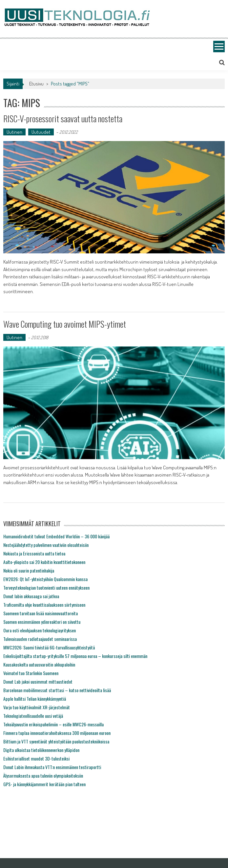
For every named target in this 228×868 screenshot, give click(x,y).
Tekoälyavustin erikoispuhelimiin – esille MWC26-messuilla (53, 724)
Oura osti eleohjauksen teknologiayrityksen (40, 630)
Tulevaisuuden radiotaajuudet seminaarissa (40, 639)
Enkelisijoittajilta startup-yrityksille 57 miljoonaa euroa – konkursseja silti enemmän (75, 656)
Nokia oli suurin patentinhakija (29, 570)
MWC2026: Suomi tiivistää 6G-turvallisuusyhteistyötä (49, 647)
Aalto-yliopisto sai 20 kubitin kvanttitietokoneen (44, 562)
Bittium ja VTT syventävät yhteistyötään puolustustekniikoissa (56, 741)
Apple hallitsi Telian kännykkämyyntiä (35, 699)
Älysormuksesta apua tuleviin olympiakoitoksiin (43, 775)
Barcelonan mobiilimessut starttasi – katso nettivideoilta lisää (57, 690)
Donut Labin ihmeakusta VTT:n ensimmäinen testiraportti (52, 767)
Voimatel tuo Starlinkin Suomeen (31, 673)
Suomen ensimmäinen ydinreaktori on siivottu (42, 622)
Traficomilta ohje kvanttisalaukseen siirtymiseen (44, 605)
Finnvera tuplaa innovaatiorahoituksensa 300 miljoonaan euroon (57, 733)
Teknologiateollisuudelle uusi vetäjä (33, 716)
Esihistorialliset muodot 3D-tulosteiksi (36, 758)
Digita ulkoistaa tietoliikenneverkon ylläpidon (41, 750)
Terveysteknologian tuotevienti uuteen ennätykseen (46, 587)
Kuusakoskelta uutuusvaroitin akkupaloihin (39, 664)
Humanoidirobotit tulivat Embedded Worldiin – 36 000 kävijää (56, 536)
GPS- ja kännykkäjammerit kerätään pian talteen (44, 784)
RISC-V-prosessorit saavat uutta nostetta (63, 118)
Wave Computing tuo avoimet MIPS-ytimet (65, 324)
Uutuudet (41, 132)
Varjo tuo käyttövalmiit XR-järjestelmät (37, 707)
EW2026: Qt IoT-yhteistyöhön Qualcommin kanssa (45, 579)
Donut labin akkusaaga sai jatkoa (31, 596)
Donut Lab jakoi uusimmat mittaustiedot (38, 681)
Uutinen (14, 132)
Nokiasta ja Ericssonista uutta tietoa (34, 553)
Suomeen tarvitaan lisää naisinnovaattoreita (41, 613)
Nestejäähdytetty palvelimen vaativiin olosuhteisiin (46, 545)
